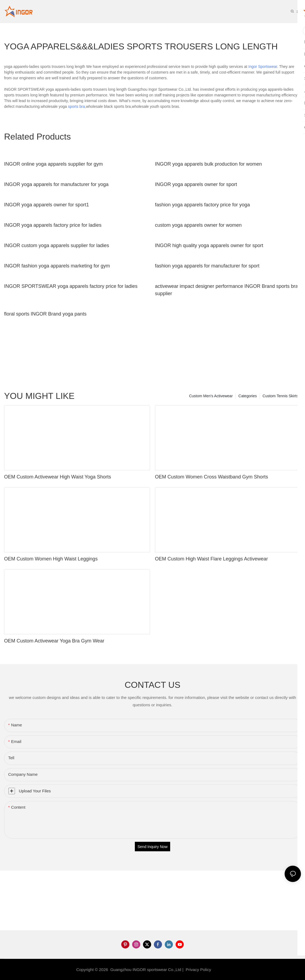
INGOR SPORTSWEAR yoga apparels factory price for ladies (71, 286)
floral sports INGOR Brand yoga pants (45, 314)
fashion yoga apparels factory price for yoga (202, 205)
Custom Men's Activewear (211, 396)
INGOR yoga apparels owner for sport (196, 184)
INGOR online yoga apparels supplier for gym (53, 164)
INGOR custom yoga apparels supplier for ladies (57, 245)
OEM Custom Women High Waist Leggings (51, 559)
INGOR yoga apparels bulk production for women (208, 164)
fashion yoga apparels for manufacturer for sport (207, 266)
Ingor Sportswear (263, 67)
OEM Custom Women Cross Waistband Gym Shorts (211, 477)
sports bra (76, 106)
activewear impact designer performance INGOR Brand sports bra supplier (226, 290)
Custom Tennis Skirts (280, 396)
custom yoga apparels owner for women (198, 225)
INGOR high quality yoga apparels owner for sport (209, 245)
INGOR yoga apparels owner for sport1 (46, 205)
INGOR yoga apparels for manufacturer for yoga (56, 184)
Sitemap (221, 970)
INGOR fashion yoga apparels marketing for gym (57, 266)
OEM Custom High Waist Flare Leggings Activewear (211, 559)
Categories (248, 396)
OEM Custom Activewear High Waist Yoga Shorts (58, 477)
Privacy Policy (198, 970)
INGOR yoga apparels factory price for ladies (53, 225)
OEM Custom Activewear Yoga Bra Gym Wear (54, 641)
